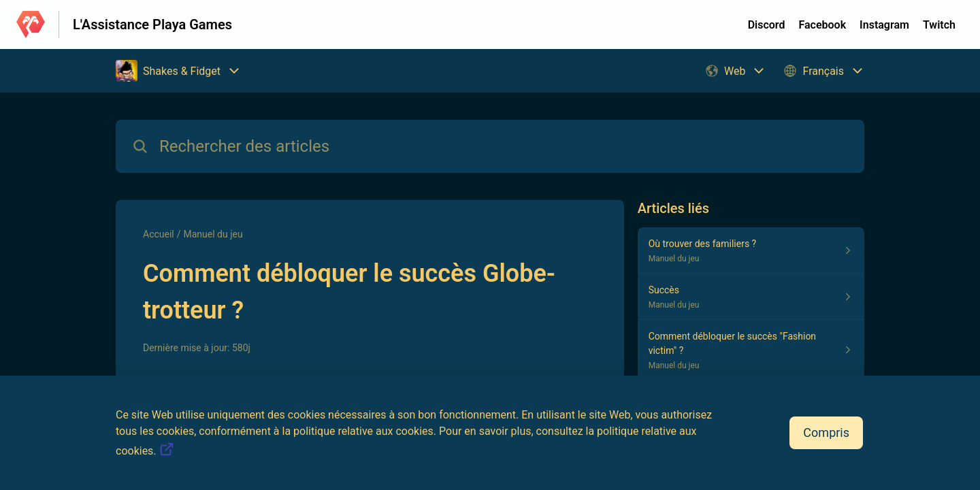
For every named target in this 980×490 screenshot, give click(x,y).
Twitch (939, 25)
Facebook (822, 25)
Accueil (159, 234)
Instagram (884, 25)
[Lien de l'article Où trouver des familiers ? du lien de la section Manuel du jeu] (751, 250)
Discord (767, 25)
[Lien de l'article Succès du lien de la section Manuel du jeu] (751, 297)
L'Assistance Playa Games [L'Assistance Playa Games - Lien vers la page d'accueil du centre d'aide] (152, 24)
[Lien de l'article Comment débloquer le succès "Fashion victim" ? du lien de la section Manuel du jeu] (751, 350)
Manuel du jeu (213, 234)
